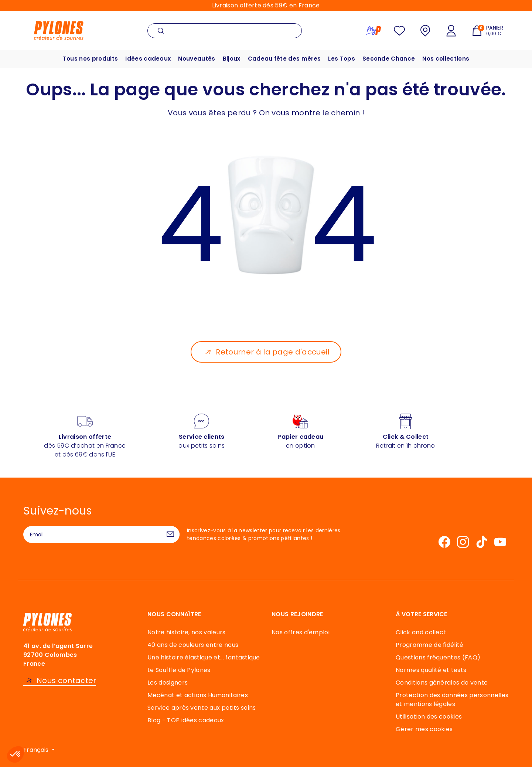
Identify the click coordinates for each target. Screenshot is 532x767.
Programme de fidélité (430, 645)
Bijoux (232, 59)
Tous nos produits (90, 59)
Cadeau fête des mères (284, 59)
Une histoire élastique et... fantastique (204, 657)
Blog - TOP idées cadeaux (186, 720)
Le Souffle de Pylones (179, 670)
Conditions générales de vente (442, 683)
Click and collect (421, 632)
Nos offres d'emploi (301, 632)
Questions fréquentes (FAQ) (438, 657)
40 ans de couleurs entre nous (193, 645)
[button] (16, 754)
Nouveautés (197, 59)
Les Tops (342, 59)
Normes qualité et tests (431, 670)
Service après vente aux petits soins (202, 708)
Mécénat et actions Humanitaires (198, 695)
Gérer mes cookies (424, 729)
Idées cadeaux (148, 59)
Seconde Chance (389, 59)
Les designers (168, 683)
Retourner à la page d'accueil (272, 352)
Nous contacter (66, 681)
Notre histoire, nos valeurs (187, 632)
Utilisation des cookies (429, 717)
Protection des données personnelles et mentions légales (452, 700)
